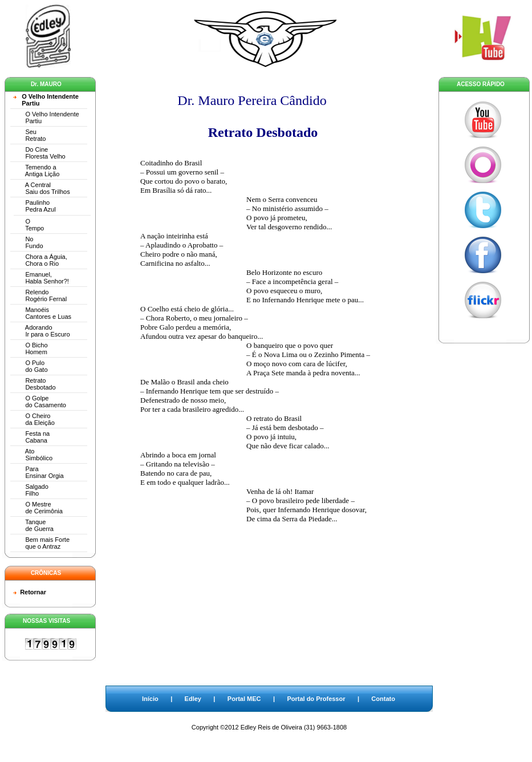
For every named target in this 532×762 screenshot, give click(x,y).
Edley (193, 699)
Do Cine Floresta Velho (39, 153)
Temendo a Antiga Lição (36, 171)
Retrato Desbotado (34, 384)
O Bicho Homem (31, 348)
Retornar (33, 592)
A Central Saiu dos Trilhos (42, 188)
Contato (383, 699)
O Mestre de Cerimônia (38, 508)
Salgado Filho (31, 490)
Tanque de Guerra (33, 525)
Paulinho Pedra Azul (34, 206)
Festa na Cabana (31, 437)
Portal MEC (244, 699)
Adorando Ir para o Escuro (42, 331)
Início (150, 699)
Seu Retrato (29, 135)
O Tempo (29, 225)
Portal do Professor (316, 699)
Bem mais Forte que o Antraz (41, 543)
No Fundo (28, 242)
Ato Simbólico (33, 455)
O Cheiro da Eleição (34, 419)
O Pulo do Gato (31, 366)
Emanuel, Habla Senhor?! (41, 278)
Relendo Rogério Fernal (40, 295)
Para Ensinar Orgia (38, 472)
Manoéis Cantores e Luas (42, 313)
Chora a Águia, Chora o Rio (40, 260)
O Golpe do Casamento (40, 402)
